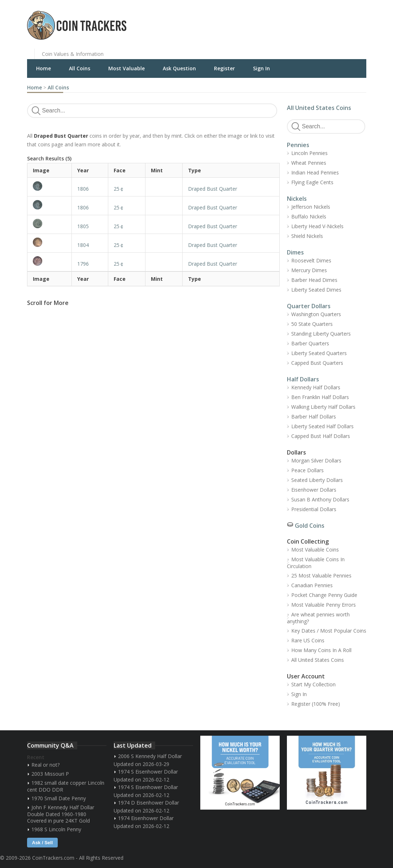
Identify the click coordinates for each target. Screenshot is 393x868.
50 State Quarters (312, 324)
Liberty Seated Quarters (319, 353)
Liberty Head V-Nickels (317, 226)
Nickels (297, 199)
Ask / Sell (43, 843)
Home (43, 68)
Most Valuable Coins (315, 550)
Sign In (261, 68)
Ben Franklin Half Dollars (320, 397)
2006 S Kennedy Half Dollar (150, 756)
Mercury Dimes (309, 270)
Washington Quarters (316, 314)
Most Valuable (126, 68)
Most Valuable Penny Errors (324, 605)
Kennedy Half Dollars (316, 387)
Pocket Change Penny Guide (324, 595)
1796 (83, 264)
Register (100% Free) (316, 704)
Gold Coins (310, 526)
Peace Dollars (307, 470)
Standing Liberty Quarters (321, 334)
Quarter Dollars (309, 306)
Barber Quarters (310, 343)
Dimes (295, 252)
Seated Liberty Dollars (317, 480)
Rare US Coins (308, 640)
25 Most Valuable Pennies (321, 575)
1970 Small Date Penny (59, 798)
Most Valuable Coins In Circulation (316, 563)
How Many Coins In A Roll (321, 650)
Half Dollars (303, 379)
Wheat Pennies (309, 163)
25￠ (119, 189)
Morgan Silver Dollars (316, 460)
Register (224, 68)
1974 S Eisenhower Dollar (148, 772)
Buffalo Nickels (309, 216)
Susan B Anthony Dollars (320, 499)
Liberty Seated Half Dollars (322, 426)
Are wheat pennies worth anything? (318, 618)
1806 (83, 189)
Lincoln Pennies (309, 153)
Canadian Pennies (312, 585)
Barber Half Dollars (314, 417)
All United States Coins (319, 108)
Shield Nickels (307, 236)
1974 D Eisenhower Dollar (149, 803)
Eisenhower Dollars (314, 490)
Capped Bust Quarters (317, 363)
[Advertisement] (285, 20)
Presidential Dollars (314, 509)
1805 (83, 226)
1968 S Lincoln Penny (56, 829)
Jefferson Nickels (311, 207)
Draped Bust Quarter (213, 189)
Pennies (298, 145)
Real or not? (45, 765)
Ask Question (179, 68)
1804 (83, 245)
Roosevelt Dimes (311, 260)
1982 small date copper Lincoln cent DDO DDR (66, 786)
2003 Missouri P (50, 774)
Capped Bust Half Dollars (321, 436)
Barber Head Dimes (314, 280)
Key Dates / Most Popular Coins (329, 631)
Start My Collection (313, 684)
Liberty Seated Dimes (316, 290)
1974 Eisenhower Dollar (146, 818)
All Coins (80, 68)
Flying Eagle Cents (312, 182)
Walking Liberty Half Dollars (323, 407)
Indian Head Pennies (315, 172)
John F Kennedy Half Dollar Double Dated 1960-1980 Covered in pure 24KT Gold (61, 814)
